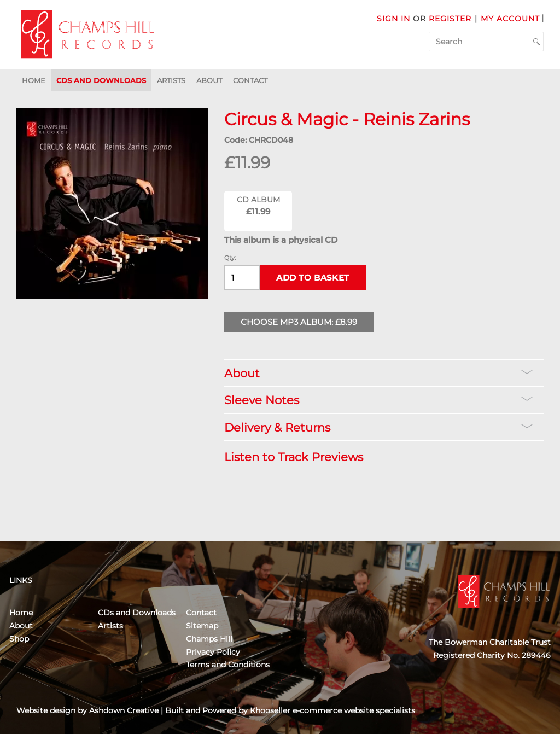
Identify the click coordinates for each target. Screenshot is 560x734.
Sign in (393, 19)
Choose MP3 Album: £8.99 (299, 322)
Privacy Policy (213, 652)
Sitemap (202, 626)
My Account (510, 19)
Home (34, 80)
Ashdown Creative (124, 710)
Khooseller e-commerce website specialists (332, 710)
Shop (19, 639)
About (209, 80)
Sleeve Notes (378, 400)
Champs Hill (209, 639)
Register (450, 19)
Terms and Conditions (228, 665)
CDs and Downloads (101, 80)
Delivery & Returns (378, 427)
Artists (171, 80)
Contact (250, 80)
